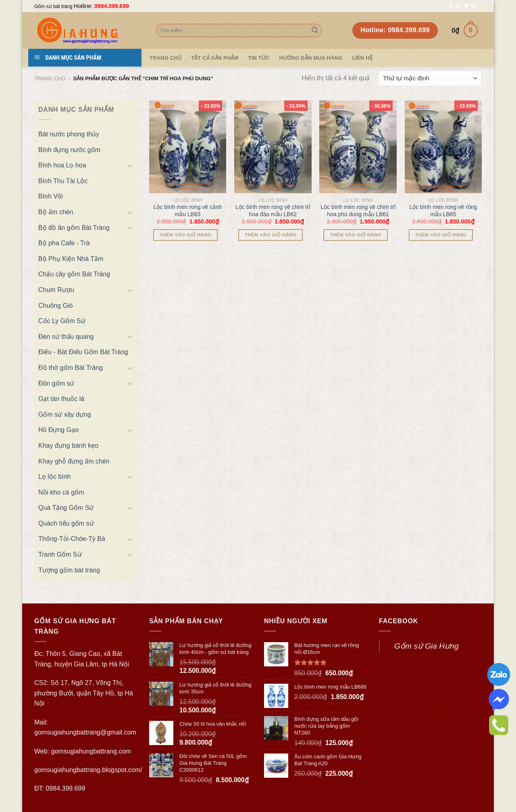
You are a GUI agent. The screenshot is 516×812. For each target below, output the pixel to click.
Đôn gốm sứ (56, 383)
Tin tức (259, 58)
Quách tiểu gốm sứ (66, 523)
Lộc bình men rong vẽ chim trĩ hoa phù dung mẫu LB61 (358, 211)
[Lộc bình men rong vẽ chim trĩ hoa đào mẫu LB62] (273, 147)
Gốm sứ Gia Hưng (427, 646)
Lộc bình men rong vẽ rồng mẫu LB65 (443, 211)
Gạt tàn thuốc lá (61, 399)
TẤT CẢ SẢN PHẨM (215, 58)
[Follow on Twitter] (466, 6)
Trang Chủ (165, 58)
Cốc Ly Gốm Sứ (62, 321)
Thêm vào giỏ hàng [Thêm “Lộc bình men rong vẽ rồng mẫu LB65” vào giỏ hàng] (441, 235)
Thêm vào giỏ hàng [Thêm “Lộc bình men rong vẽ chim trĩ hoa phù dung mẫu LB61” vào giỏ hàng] (356, 235)
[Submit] (315, 31)
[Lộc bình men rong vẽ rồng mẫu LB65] (443, 147)
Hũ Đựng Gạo (58, 430)
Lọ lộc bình (54, 477)
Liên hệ (362, 58)
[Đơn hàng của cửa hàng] (430, 78)
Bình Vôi (50, 196)
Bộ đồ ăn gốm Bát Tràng (74, 228)
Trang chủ (50, 78)
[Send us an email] (474, 6)
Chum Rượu (56, 290)
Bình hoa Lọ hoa (62, 165)
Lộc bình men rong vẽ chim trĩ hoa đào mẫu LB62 (273, 211)
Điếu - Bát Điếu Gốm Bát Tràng (83, 352)
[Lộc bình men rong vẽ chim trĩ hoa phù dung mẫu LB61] (358, 147)
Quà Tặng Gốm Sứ (66, 508)
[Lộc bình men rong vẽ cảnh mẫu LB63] (188, 147)
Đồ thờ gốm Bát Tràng (71, 368)
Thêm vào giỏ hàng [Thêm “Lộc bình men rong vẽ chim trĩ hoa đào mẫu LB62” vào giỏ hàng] (270, 235)
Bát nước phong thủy (69, 134)
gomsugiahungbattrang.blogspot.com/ (88, 770)
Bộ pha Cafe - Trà (64, 243)
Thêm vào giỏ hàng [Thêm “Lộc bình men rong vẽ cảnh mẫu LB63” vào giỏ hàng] (185, 235)
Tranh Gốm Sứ (60, 554)
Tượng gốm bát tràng (69, 570)
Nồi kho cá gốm (61, 492)
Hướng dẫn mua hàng (311, 58)
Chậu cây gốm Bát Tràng (74, 274)
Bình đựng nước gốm (69, 150)
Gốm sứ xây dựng (65, 414)
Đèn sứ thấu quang (66, 337)
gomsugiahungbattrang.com (91, 751)
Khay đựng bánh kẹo (68, 446)
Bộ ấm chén (56, 212)
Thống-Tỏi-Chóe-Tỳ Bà (72, 539)
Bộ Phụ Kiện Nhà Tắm (71, 259)
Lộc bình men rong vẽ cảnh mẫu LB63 (187, 211)
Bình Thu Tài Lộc (63, 181)
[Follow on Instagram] (458, 6)
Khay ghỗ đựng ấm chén (74, 461)
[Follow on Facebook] (451, 6)
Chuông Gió (55, 306)
